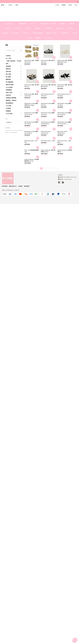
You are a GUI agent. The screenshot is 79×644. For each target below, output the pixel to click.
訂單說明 (20, 186)
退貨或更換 (5, 186)
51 (55, 168)
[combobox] (14, 122)
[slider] (6, 130)
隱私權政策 (27, 186)
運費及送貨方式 (13, 186)
